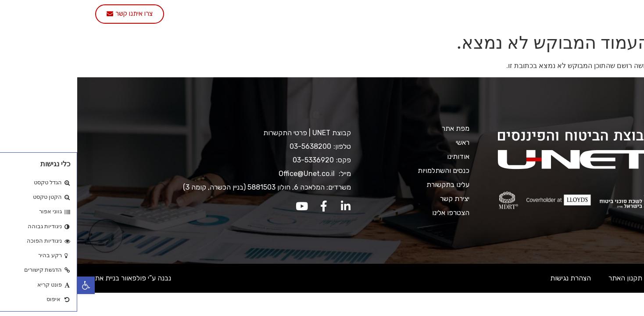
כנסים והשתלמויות (358, 14)
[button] (9, 285)
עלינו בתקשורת (293, 14)
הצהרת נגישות (493, 278)
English (140, 14)
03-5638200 (233, 146)
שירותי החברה (425, 14)
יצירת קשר (239, 14)
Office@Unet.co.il (230, 174)
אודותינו (478, 14)
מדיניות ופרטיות (605, 278)
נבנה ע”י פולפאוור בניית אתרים (51, 278)
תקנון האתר (548, 278)
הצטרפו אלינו (188, 14)
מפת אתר (378, 128)
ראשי (514, 14)
